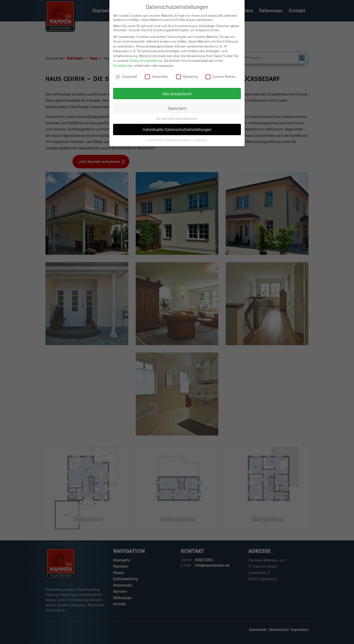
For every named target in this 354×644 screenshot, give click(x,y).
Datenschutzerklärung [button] (179, 143)
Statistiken (156, 79)
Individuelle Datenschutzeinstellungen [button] (177, 132)
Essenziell (126, 79)
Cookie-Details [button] (156, 143)
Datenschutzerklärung (146, 63)
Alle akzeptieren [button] (177, 97)
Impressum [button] (200, 143)
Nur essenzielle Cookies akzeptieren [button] (177, 121)
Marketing (187, 79)
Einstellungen (123, 68)
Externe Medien (221, 79)
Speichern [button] (177, 111)
